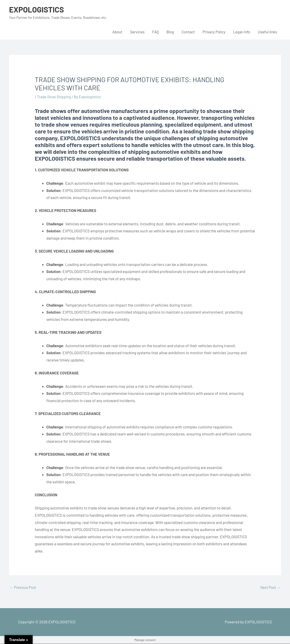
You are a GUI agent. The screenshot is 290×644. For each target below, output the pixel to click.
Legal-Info (242, 32)
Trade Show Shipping (55, 97)
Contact (188, 32)
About (117, 32)
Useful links (267, 32)
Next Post (270, 587)
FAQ (156, 32)
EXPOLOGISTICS (37, 9)
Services (137, 32)
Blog (170, 32)
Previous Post (23, 587)
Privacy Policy (214, 32)
